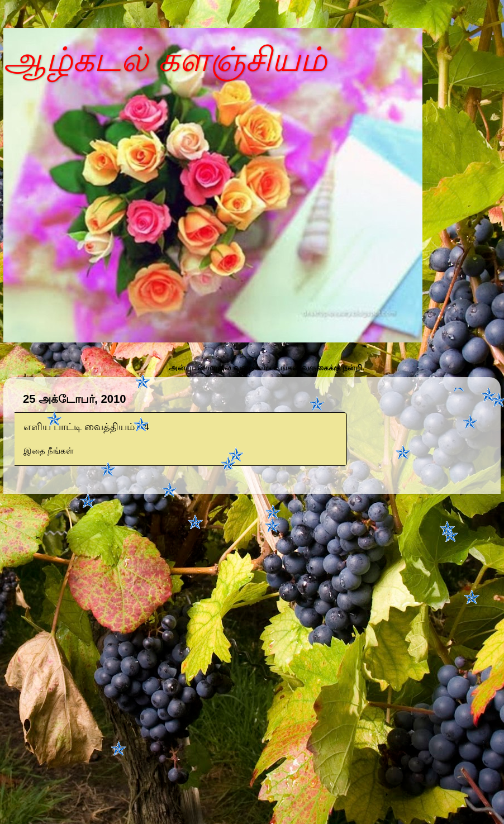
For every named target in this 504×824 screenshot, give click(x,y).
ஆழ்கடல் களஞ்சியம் (165, 59)
